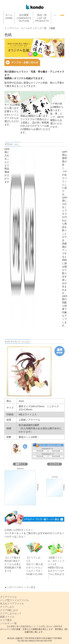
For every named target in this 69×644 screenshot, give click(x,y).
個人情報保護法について (28, 626)
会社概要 (24, 18)
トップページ (12, 28)
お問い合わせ (46, 626)
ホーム (9, 17)
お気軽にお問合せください (19, 530)
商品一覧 (42, 18)
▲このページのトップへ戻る (20, 587)
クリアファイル (8, 597)
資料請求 (58, 626)
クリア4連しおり (9, 610)
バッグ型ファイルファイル (14, 600)
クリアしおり (7, 607)
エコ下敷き (6, 620)
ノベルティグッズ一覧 (35, 28)
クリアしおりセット (11, 613)
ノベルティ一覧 (8, 623)
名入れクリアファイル (12, 604)
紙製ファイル (7, 617)
